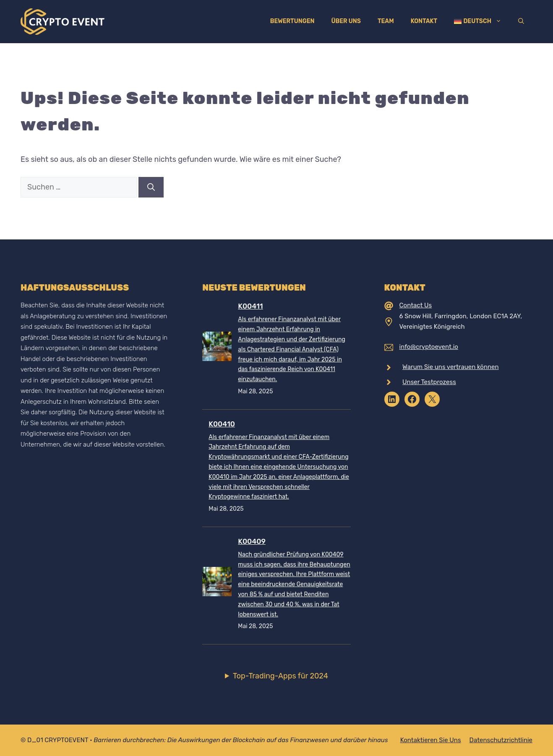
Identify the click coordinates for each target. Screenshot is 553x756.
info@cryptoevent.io (429, 347)
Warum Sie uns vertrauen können (451, 367)
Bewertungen (292, 21)
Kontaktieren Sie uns (431, 740)
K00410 (222, 424)
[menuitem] (478, 21)
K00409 (252, 541)
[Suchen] (151, 187)
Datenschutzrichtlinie (501, 740)
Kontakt (424, 21)
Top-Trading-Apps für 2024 (280, 676)
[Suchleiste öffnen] (521, 21)
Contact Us (416, 305)
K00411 (250, 306)
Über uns (346, 21)
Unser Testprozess (429, 382)
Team (386, 21)
